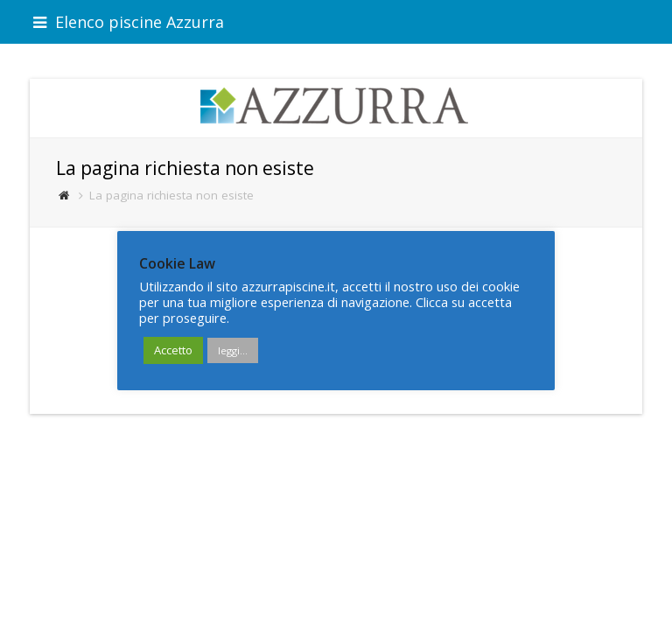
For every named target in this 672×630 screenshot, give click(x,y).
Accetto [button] (173, 350)
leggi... (233, 350)
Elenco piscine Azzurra (129, 22)
